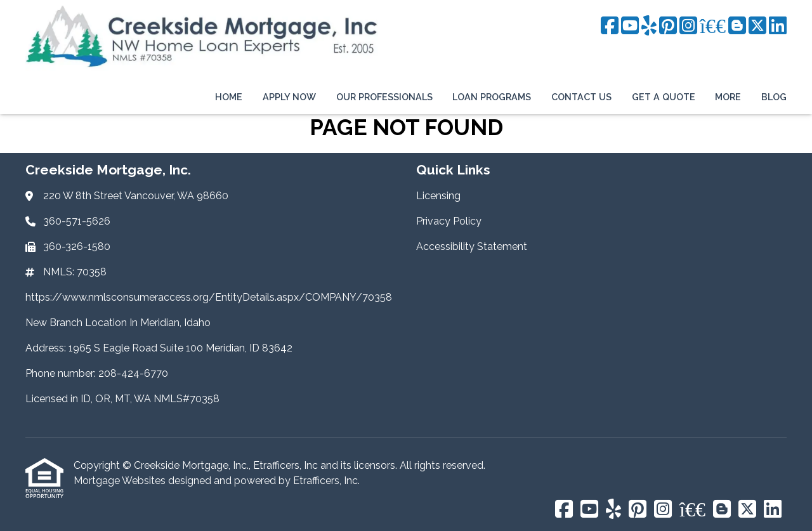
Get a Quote (664, 97)
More (728, 97)
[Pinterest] (668, 26)
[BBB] (713, 26)
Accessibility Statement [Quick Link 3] (472, 246)
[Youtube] (630, 26)
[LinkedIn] (778, 26)
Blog (774, 97)
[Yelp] (649, 26)
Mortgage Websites (121, 481)
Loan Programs (492, 97)
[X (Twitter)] (757, 26)
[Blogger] (737, 26)
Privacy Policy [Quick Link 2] (449, 221)
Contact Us (581, 97)
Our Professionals (384, 97)
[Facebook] (610, 26)
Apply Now (289, 97)
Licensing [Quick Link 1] (438, 196)
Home (229, 97)
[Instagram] (688, 26)
